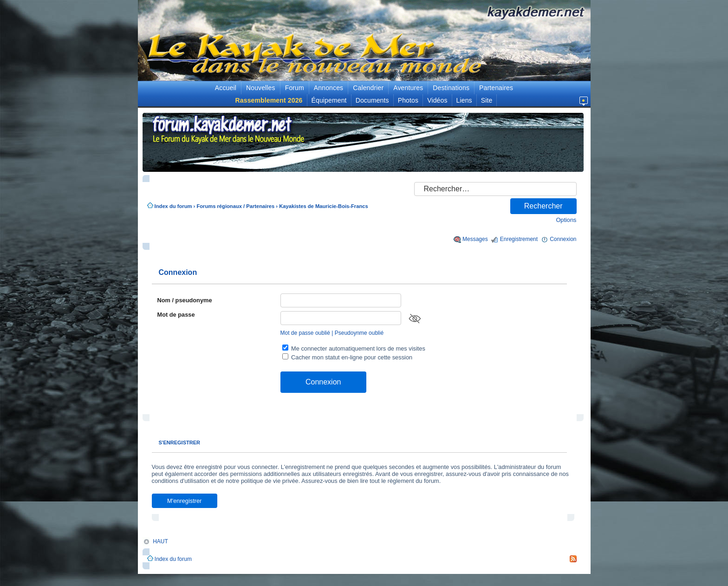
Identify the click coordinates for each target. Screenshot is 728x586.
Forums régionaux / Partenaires (235, 206)
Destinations (451, 88)
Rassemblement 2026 (269, 100)
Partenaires (496, 88)
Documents (372, 100)
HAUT (160, 541)
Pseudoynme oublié (359, 333)
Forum (295, 88)
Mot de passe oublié (305, 333)
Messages (475, 239)
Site (487, 100)
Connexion (563, 239)
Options (566, 220)
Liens (464, 100)
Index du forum (173, 206)
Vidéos (437, 100)
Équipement (329, 100)
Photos (408, 100)
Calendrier (368, 88)
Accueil (226, 88)
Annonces (328, 88)
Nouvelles (261, 88)
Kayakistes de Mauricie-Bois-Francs (324, 206)
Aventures (408, 88)
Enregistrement (519, 239)
